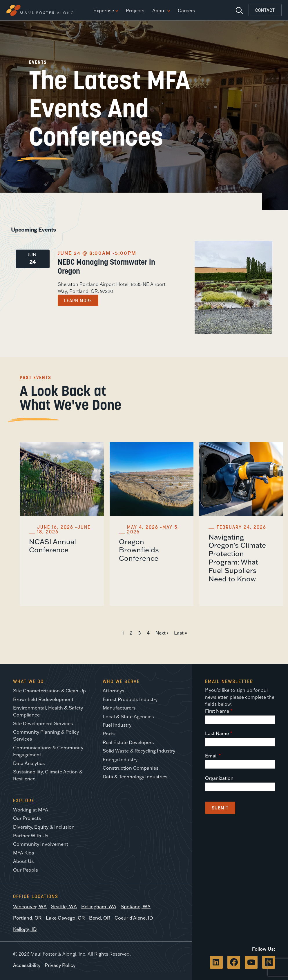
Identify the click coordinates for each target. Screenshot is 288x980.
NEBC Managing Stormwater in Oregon (106, 266)
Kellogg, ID (25, 929)
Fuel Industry (117, 725)
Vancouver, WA (30, 906)
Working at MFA (31, 810)
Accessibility (27, 965)
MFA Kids (23, 853)
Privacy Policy (60, 965)
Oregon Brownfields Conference (139, 550)
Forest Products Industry (130, 699)
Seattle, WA (64, 906)
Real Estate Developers (128, 742)
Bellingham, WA (99, 906)
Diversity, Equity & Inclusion (44, 827)
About (161, 11)
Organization (219, 778)
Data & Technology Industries (135, 777)
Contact (265, 10)
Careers (186, 11)
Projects (135, 11)
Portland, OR (27, 918)
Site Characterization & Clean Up (49, 691)
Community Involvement (41, 844)
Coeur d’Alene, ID (134, 918)
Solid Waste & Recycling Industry (139, 751)
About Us (23, 861)
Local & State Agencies (128, 716)
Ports (109, 734)
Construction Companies (131, 768)
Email (211, 756)
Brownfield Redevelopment (43, 699)
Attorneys (113, 691)
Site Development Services (43, 723)
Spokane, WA (136, 906)
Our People (26, 870)
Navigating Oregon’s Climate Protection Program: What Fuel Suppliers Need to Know (237, 558)
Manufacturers (119, 708)
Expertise (106, 11)
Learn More (78, 300)
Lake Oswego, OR (65, 918)
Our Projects (27, 818)
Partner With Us (31, 836)
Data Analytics (29, 763)
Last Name (217, 733)
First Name (217, 711)
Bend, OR (100, 918)
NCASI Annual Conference (52, 546)
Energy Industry (120, 759)
